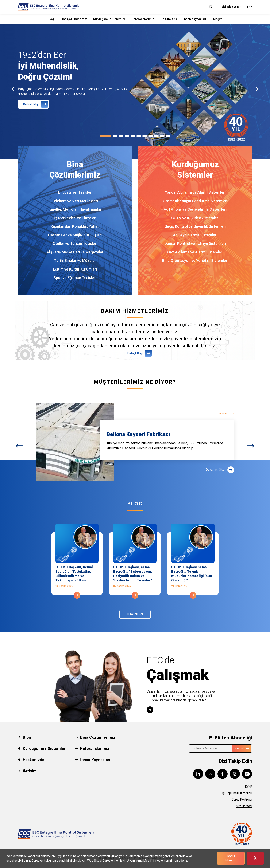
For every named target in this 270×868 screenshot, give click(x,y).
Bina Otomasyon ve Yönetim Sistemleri (195, 261)
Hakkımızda (169, 19)
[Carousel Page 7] (145, 136)
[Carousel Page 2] (115, 136)
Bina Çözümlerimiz (74, 19)
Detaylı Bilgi (31, 104)
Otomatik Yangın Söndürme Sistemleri (195, 201)
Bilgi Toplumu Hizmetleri (236, 793)
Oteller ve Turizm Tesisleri (75, 243)
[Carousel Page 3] (121, 136)
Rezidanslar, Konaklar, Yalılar (75, 226)
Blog (51, 19)
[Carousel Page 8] (151, 136)
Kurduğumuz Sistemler (109, 19)
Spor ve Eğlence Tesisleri (75, 278)
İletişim (217, 19)
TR (248, 7)
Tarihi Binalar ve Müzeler (75, 261)
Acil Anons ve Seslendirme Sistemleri (195, 209)
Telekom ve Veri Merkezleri (75, 201)
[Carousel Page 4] (127, 136)
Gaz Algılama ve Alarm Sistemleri (195, 252)
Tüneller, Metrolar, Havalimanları (75, 209)
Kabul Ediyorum (231, 858)
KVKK (249, 786)
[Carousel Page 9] (156, 136)
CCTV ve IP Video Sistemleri (195, 218)
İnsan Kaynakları (195, 19)
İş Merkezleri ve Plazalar (75, 218)
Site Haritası (244, 806)
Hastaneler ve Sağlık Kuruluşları (75, 235)
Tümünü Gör (135, 614)
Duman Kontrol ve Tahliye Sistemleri (195, 243)
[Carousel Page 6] (139, 136)
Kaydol (242, 748)
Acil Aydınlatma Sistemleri (195, 235)
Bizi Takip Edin (230, 7)
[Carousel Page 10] (162, 136)
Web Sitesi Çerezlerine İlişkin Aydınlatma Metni (119, 861)
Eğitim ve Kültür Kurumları (75, 269)
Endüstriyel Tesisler (75, 192)
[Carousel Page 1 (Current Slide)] (106, 136)
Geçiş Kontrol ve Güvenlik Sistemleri (195, 226)
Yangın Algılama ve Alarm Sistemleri (195, 192)
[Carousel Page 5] (133, 136)
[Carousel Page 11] (168, 136)
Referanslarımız (143, 19)
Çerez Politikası (242, 800)
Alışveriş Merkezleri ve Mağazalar (75, 252)
